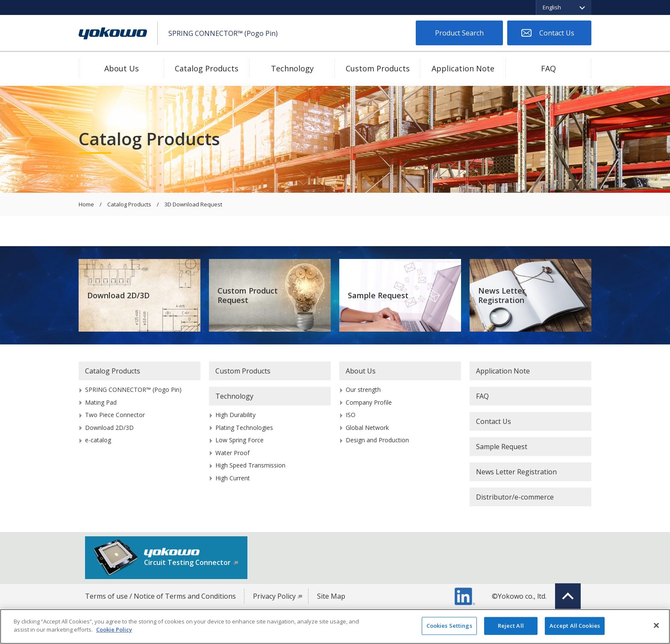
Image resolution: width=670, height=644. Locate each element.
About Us (122, 68)
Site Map (331, 596)
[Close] (656, 625)
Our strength (363, 390)
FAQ (548, 68)
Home (86, 205)
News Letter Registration (502, 296)
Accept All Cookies (575, 626)
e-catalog (98, 440)
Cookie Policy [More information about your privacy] (114, 629)
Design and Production (377, 440)
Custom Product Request (248, 296)
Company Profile (369, 402)
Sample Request (378, 295)
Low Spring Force (239, 440)
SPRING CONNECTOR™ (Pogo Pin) (133, 390)
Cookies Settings (449, 626)
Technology (292, 68)
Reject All (511, 626)
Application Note (463, 68)
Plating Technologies (244, 428)
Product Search (459, 33)
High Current (233, 478)
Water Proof (232, 453)
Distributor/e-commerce (515, 497)
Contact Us (557, 33)
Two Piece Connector (115, 415)
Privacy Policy (274, 596)
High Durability (235, 415)
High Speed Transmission (250, 465)
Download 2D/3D (118, 295)
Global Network (367, 428)
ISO (351, 415)
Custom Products (378, 68)
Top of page (568, 596)
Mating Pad (101, 402)
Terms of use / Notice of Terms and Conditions (160, 596)
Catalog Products (207, 68)
